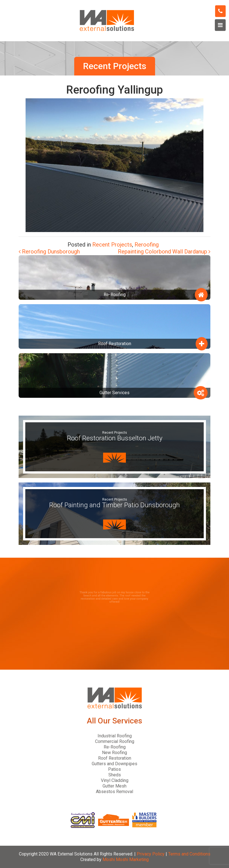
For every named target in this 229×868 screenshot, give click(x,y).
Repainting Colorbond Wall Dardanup (164, 252)
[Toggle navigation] (220, 25)
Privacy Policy (151, 854)
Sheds (115, 775)
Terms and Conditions (189, 854)
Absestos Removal (114, 792)
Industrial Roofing (115, 736)
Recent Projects (112, 245)
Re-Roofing (115, 747)
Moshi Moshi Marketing (126, 860)
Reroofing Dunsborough (49, 252)
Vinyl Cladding (115, 780)
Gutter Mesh (114, 786)
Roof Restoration (115, 758)
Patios (114, 769)
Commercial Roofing (115, 741)
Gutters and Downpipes (114, 764)
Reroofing (147, 245)
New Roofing (114, 753)
